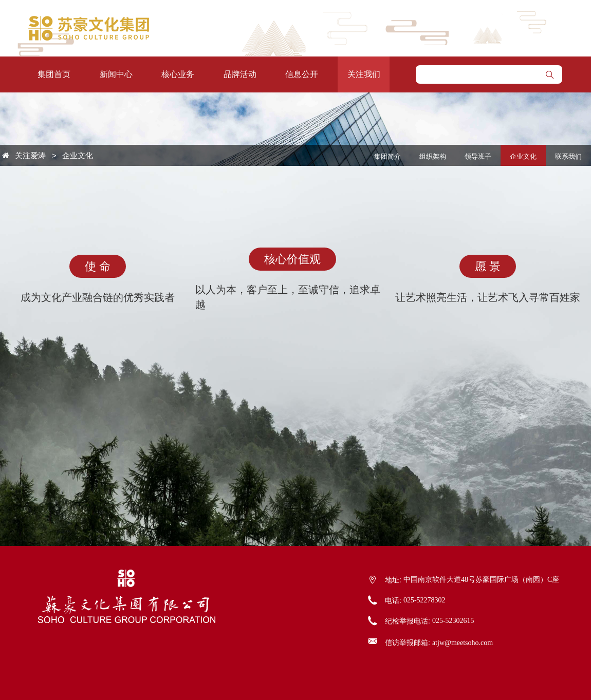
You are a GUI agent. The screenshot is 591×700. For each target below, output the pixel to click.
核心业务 (178, 74)
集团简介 (387, 156)
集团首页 (54, 74)
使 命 (98, 266)
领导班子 (478, 156)
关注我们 (364, 74)
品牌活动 (240, 74)
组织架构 (433, 156)
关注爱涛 (30, 155)
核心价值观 (292, 259)
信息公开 (302, 74)
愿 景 (488, 266)
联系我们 (568, 156)
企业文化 (78, 155)
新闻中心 (116, 74)
